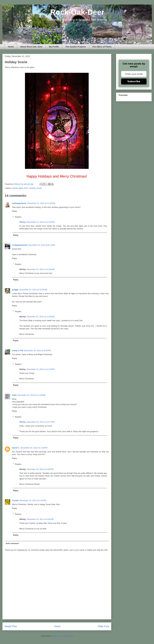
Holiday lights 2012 (20, 188)
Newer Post (11, 626)
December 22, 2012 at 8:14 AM (42, 245)
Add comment (12, 543)
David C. (16, 448)
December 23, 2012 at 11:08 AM (31, 395)
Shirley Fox (19, 184)
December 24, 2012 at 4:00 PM (40, 519)
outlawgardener (19, 203)
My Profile (54, 47)
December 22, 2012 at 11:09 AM (40, 317)
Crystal (15, 500)
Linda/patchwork (20, 245)
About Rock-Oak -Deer (31, 47)
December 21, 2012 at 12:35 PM (41, 222)
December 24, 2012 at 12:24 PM (41, 369)
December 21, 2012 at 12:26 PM (41, 203)
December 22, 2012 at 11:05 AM (40, 269)
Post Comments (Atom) (63, 636)
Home (11, 47)
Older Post (103, 626)
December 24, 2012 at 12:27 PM (41, 422)
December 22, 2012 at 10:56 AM (33, 290)
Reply (14, 211)
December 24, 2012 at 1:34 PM (34, 448)
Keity (14, 395)
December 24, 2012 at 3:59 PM (40, 469)
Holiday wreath (36, 188)
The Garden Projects (76, 47)
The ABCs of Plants (102, 47)
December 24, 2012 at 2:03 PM (33, 500)
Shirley (23, 222)
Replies (18, 217)
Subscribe (134, 81)
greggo (15, 290)
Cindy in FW (18, 351)
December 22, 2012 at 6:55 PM (37, 351)
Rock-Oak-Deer (77, 12)
